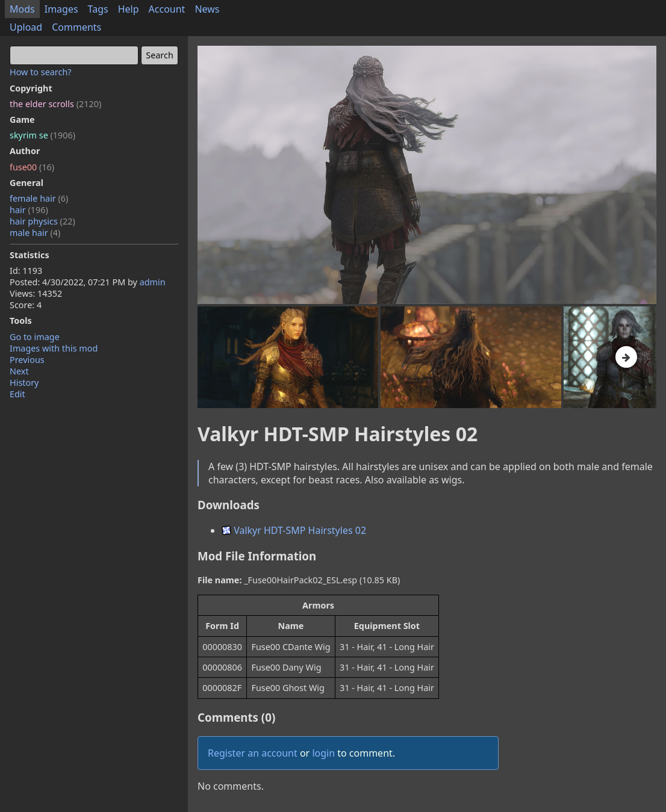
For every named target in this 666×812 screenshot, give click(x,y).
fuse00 (32, 167)
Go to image (35, 337)
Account (167, 9)
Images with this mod (54, 348)
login (323, 753)
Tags (98, 9)
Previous (27, 360)
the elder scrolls (55, 104)
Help (129, 9)
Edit (17, 394)
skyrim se (42, 135)
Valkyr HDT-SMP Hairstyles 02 (294, 530)
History (24, 383)
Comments (76, 27)
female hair (39, 198)
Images (61, 9)
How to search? (41, 72)
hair (29, 210)
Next (19, 371)
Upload (26, 27)
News (207, 9)
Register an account (253, 753)
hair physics (42, 221)
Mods (22, 9)
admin (153, 282)
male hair (35, 233)
